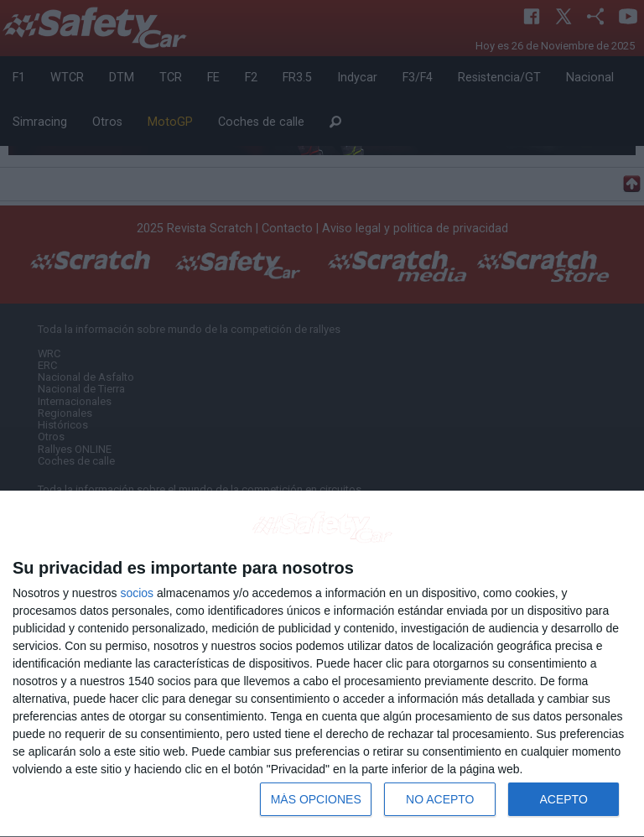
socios (137, 593)
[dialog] (322, 664)
